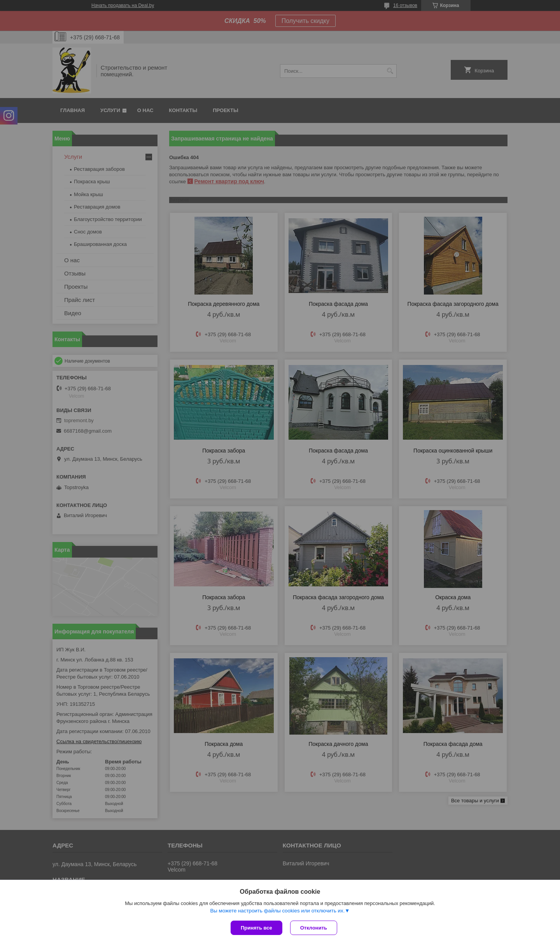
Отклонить (314, 928)
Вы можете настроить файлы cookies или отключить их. (277, 911)
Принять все (256, 928)
